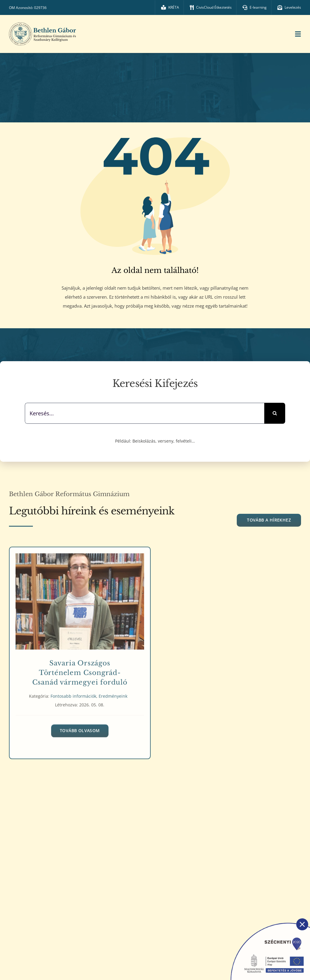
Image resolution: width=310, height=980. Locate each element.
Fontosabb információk (73, 694)
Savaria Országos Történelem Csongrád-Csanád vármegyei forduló (80, 670)
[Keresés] (275, 413)
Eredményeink (113, 694)
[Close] (302, 924)
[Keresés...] (145, 413)
